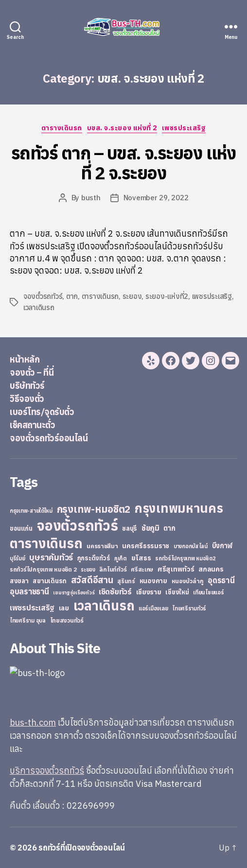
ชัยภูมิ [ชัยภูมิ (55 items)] (150, 528)
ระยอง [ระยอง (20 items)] (88, 570)
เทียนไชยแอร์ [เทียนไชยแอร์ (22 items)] (208, 592)
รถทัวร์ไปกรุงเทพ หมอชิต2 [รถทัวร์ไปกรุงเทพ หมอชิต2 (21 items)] (185, 558)
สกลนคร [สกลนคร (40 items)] (211, 569)
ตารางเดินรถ (62, 128)
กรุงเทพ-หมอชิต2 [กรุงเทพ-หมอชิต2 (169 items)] (94, 509)
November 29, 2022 (156, 198)
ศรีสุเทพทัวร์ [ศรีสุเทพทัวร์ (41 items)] (176, 569)
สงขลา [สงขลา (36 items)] (19, 581)
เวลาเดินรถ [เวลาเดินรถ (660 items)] (104, 605)
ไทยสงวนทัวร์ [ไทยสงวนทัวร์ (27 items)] (67, 620)
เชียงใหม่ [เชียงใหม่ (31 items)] (177, 592)
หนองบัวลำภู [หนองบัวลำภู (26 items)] (188, 581)
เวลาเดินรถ (39, 307)
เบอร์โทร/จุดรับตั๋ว (42, 412)
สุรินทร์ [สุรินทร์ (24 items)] (126, 581)
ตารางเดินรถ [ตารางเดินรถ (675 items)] (46, 543)
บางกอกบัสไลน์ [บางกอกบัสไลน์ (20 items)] (191, 546)
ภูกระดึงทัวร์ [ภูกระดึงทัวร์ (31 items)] (94, 558)
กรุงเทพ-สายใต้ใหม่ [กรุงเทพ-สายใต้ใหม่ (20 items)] (31, 511)
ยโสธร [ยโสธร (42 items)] (141, 558)
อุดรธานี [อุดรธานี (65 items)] (221, 580)
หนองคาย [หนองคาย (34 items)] (153, 581)
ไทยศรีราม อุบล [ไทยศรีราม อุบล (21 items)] (28, 621)
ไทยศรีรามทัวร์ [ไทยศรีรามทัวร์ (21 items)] (189, 608)
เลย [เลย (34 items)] (64, 608)
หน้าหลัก (25, 359)
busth (91, 198)
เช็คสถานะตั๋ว (32, 425)
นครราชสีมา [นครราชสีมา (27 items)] (102, 546)
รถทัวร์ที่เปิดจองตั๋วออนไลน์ (82, 848)
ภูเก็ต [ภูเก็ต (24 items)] (121, 558)
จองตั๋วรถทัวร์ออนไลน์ (49, 438)
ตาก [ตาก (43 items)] (169, 528)
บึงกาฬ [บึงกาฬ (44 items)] (222, 546)
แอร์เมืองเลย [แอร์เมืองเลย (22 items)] (153, 608)
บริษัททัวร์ (27, 386)
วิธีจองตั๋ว (27, 399)
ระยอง (132, 296)
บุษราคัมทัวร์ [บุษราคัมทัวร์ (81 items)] (51, 557)
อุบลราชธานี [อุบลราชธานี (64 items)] (29, 591)
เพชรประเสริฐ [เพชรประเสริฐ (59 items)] (32, 608)
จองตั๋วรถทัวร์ (43, 296)
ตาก (72, 296)
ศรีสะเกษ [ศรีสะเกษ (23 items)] (142, 569)
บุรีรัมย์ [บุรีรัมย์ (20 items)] (18, 558)
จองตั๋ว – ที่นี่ (32, 373)
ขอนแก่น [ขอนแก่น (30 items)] (21, 528)
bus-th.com (33, 722)
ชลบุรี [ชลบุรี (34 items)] (130, 528)
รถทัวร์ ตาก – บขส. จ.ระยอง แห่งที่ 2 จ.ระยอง (123, 163)
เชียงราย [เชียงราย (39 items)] (149, 592)
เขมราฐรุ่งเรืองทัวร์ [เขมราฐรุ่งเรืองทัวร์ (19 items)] (74, 592)
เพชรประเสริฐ (184, 128)
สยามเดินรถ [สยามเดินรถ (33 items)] (50, 581)
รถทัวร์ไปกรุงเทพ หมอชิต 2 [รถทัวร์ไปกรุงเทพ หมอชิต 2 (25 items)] (43, 569)
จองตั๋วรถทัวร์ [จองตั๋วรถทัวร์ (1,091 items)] (77, 525)
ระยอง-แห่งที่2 (167, 296)
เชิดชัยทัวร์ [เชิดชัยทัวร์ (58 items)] (115, 591)
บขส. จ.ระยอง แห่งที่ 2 (122, 128)
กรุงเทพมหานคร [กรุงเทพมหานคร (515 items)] (179, 508)
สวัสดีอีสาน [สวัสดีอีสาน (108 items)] (92, 580)
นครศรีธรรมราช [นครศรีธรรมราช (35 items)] (146, 546)
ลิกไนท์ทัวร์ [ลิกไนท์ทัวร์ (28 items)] (113, 569)
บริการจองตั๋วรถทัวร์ (47, 771)
